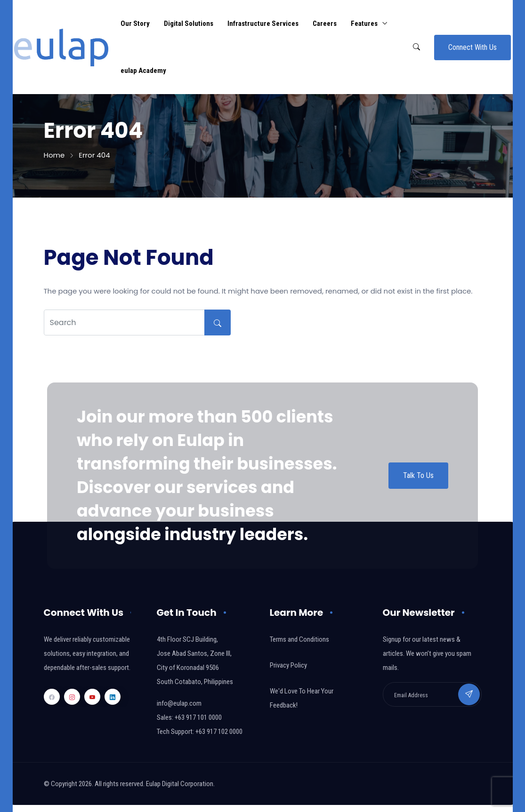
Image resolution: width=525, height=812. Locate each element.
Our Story (135, 24)
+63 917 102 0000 (219, 732)
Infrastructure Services (263, 24)
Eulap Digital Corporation (180, 784)
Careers (325, 24)
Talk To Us (418, 475)
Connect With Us (472, 47)
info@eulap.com (179, 703)
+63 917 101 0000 (198, 717)
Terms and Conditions (299, 639)
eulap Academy (143, 71)
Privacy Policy (288, 665)
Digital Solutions (189, 24)
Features (364, 24)
